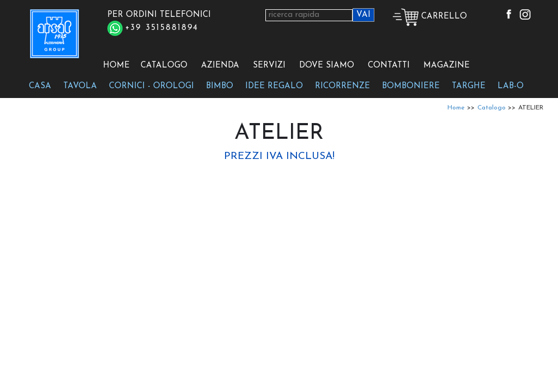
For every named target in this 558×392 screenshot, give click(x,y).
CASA (40, 86)
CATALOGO (164, 66)
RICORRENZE (342, 86)
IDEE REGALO (274, 86)
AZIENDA (220, 66)
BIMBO (220, 86)
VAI (363, 15)
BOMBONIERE (411, 86)
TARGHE (469, 86)
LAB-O (511, 86)
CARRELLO (430, 17)
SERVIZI (269, 66)
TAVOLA (80, 86)
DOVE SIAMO (327, 66)
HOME (116, 66)
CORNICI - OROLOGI (151, 86)
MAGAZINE (447, 66)
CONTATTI (389, 66)
